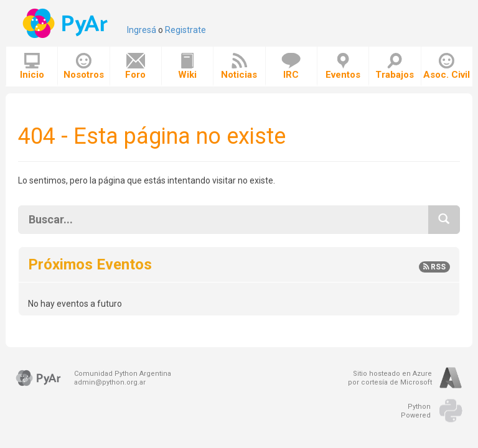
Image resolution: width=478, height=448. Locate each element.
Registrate (185, 30)
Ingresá (142, 30)
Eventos (343, 67)
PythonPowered (416, 411)
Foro (135, 67)
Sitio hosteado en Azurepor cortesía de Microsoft (390, 378)
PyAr (66, 23)
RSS (434, 267)
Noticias (239, 67)
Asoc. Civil (447, 67)
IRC (291, 67)
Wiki (187, 67)
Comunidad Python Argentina (123, 374)
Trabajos (395, 67)
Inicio (32, 67)
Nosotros (84, 67)
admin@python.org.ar (110, 382)
